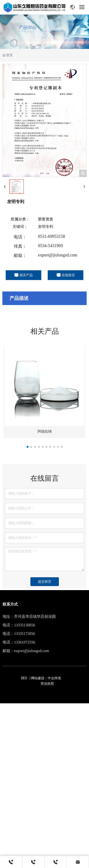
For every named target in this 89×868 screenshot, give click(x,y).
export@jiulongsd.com (58, 255)
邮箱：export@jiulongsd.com (26, 651)
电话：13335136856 (19, 625)
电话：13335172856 (19, 634)
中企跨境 (54, 678)
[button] (28, 447)
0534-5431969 (50, 246)
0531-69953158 (52, 236)
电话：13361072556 (19, 642)
